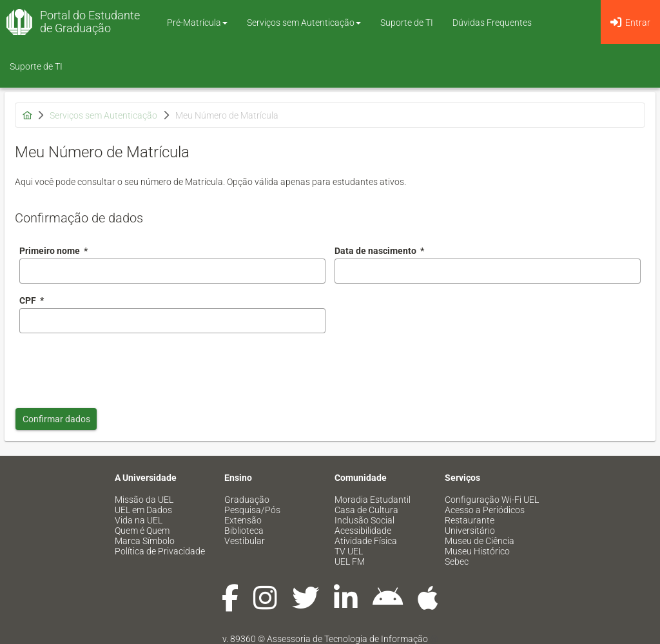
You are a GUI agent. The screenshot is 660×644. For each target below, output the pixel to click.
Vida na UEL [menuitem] (139, 520)
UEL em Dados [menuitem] (143, 510)
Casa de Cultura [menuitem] (366, 510)
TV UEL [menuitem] (349, 551)
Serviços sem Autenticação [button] (304, 23)
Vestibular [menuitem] (245, 541)
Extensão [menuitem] (243, 520)
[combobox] (488, 271)
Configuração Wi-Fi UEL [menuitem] (492, 500)
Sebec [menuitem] (457, 561)
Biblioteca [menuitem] (244, 531)
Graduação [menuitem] (247, 500)
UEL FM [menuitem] (350, 561)
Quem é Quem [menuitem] (142, 531)
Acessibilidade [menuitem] (363, 531)
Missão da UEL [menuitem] (144, 500)
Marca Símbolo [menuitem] (145, 541)
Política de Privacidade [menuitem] (160, 551)
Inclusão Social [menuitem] (364, 520)
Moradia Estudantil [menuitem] (373, 500)
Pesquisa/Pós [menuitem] (252, 510)
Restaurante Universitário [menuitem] (470, 525)
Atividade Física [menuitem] (366, 541)
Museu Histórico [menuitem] (477, 551)
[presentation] (117, 367)
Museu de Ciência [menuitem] (480, 541)
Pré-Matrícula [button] (197, 23)
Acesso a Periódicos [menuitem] (485, 510)
